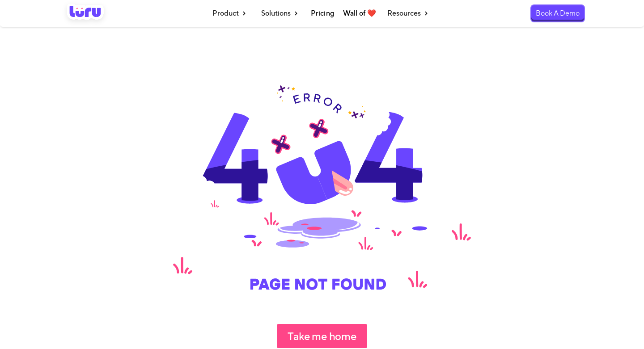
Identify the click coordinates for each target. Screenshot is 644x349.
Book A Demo (558, 13)
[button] (230, 13)
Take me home (322, 336)
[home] (85, 13)
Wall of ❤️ (360, 13)
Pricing (322, 13)
